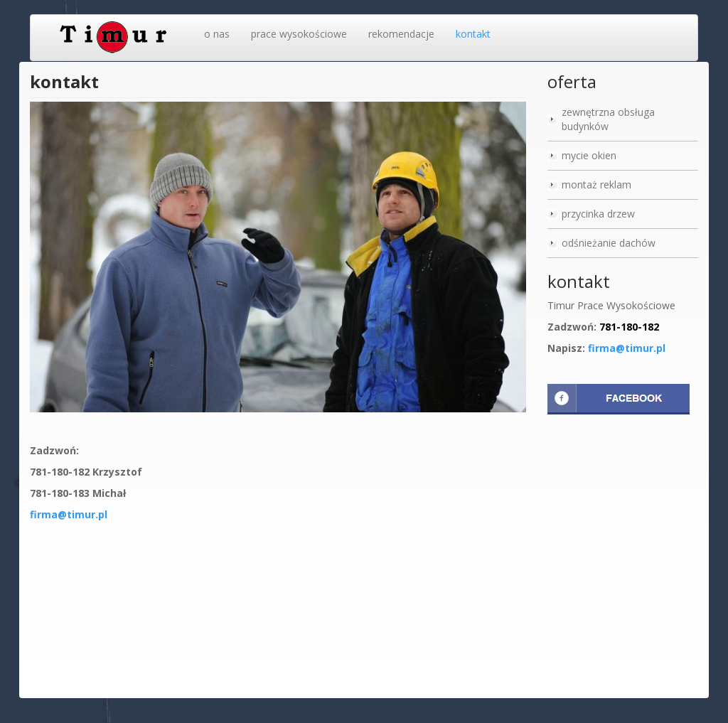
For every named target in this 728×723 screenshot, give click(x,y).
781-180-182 (629, 327)
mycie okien (589, 155)
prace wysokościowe (299, 34)
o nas (217, 34)
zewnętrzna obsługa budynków (608, 119)
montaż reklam (596, 184)
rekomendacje (401, 34)
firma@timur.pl (69, 514)
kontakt (473, 34)
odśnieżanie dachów (609, 243)
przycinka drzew (598, 214)
